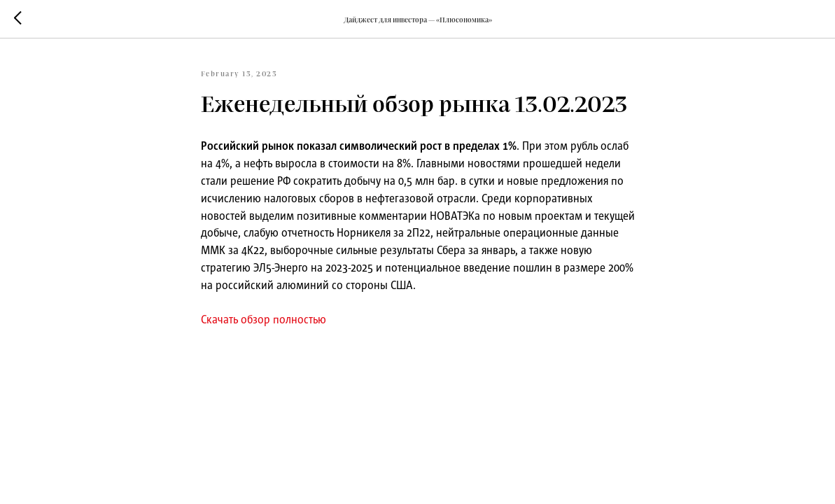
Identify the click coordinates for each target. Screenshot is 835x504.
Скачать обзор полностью (264, 319)
